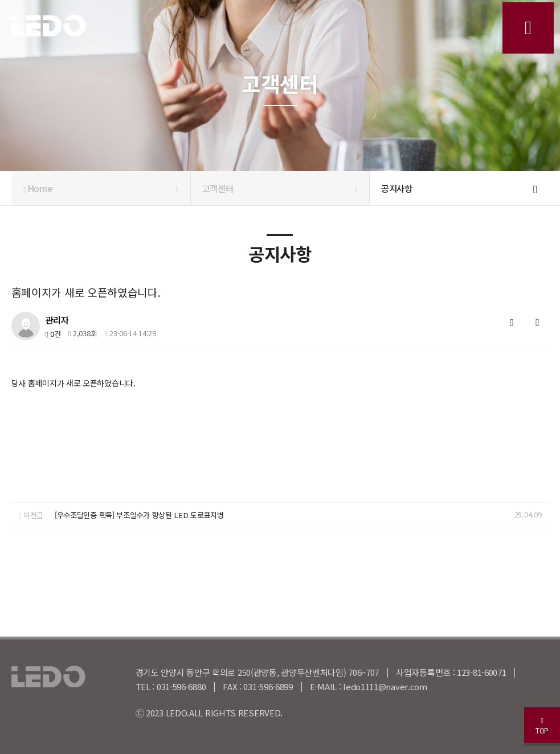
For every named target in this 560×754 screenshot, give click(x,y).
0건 (53, 334)
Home (101, 188)
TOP (537, 721)
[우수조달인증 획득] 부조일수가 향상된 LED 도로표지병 (138, 515)
